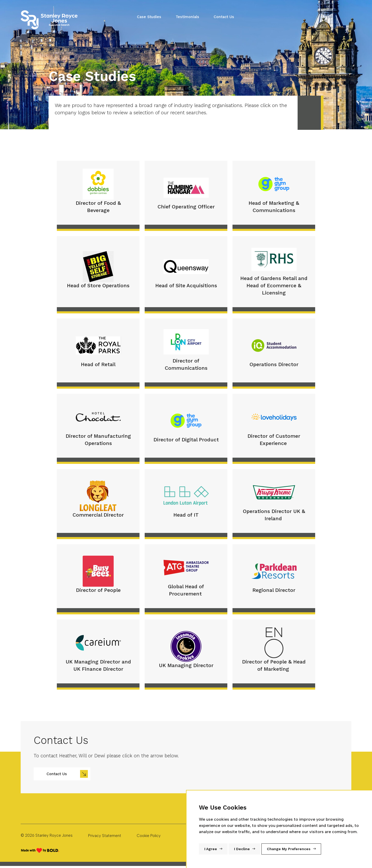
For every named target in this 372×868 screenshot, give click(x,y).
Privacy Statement (105, 836)
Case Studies (149, 17)
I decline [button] (242, 849)
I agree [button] (211, 849)
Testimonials (187, 17)
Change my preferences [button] (289, 849)
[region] (190, 756)
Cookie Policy (149, 836)
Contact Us (224, 17)
